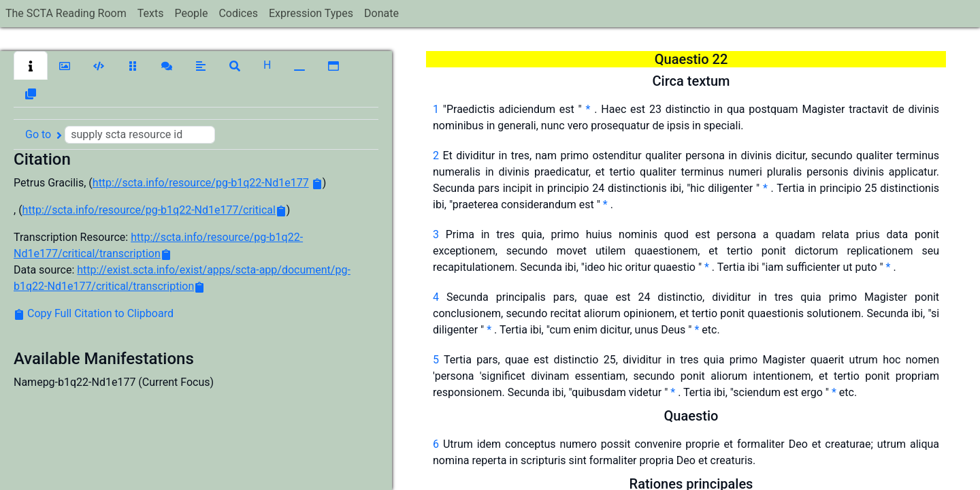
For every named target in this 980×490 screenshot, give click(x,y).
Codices (238, 13)
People (191, 13)
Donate (381, 13)
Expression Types (311, 13)
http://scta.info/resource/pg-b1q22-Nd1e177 (201, 183)
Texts (151, 13)
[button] (31, 65)
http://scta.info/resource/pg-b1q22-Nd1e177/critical (149, 210)
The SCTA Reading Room (66, 13)
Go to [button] (120, 135)
